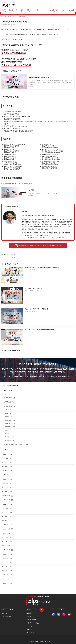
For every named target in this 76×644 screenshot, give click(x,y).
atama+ (46, 11)
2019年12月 (7, 529)
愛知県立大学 (8, 440)
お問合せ (29, 629)
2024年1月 (7, 458)
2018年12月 (7, 546)
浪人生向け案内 (13, 11)
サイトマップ (31, 633)
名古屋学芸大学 (9, 420)
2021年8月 (7, 475)
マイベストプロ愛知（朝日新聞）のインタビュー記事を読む (45, 238)
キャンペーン (8, 394)
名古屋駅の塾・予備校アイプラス (40, 642)
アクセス (62, 11)
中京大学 (7, 410)
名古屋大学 (8, 417)
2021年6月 (7, 479)
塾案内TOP (4, 11)
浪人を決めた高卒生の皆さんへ (34, 288)
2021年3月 (7, 487)
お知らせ (9, 17)
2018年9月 (7, 554)
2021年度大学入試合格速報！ (20, 17)
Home (3, 17)
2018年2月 (7, 583)
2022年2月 (7, 471)
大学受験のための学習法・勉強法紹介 (14, 444)
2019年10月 (7, 533)
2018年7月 (7, 562)
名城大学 (7, 430)
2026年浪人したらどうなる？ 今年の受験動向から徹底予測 (42, 267)
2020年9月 (7, 504)
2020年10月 (7, 500)
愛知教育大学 (8, 437)
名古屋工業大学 (9, 423)
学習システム (39, 11)
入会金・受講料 (54, 11)
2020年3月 (7, 521)
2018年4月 (7, 575)
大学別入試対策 (30, 11)
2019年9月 (7, 537)
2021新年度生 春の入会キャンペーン (41, 77)
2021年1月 (7, 492)
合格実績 (21, 11)
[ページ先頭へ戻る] (42, 610)
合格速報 (12, 257)
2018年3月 (7, 579)
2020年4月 (7, 517)
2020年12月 (7, 496)
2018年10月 (7, 550)
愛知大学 (7, 434)
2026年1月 (7, 454)
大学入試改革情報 (9, 402)
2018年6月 (7, 567)
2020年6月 (7, 508)
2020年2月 (7, 525)
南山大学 (7, 413)
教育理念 (29, 613)
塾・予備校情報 (8, 398)
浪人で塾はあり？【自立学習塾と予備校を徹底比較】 (40, 330)
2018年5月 (7, 571)
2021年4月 (7, 483)
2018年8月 (7, 558)
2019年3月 (7, 542)
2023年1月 (7, 467)
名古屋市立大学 (9, 427)
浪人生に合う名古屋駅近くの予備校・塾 (37, 309)
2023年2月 (7, 462)
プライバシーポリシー (34, 623)
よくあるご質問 (71, 11)
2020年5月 (7, 512)
